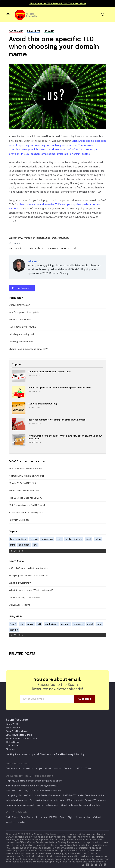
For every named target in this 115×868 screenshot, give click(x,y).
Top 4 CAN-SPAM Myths (22, 327)
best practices (18, 539)
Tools (88, 768)
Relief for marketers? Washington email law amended (57, 420)
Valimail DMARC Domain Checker (27, 476)
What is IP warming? (20, 583)
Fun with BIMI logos (19, 520)
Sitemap (10, 749)
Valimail (97, 817)
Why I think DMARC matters (24, 490)
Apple (39, 768)
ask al (98, 539)
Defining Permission (20, 305)
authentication (74, 539)
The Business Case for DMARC (25, 498)
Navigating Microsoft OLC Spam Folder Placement (33, 795)
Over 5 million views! (17, 731)
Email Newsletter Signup (19, 735)
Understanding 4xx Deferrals (25, 597)
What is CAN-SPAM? (20, 320)
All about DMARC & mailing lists (26, 512)
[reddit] (91, 864)
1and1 (13, 624)
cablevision (51, 624)
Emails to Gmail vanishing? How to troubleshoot (32, 805)
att (39, 624)
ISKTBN (53, 817)
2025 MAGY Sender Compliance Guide (84, 795)
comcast (78, 624)
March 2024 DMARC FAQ (23, 483)
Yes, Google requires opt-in (24, 312)
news (66, 248)
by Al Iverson (13, 728)
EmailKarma (27, 817)
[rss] (104, 864)
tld (75, 248)
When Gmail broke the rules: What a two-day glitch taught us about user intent (65, 437)
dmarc (34, 539)
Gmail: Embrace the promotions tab (80, 805)
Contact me (13, 746)
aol (22, 624)
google (14, 630)
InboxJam (41, 817)
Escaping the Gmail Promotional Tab (29, 575)
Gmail (48, 768)
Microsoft (28, 768)
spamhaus (47, 539)
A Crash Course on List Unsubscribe (29, 568)
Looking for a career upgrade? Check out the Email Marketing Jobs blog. (45, 754)
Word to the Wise (16, 822)
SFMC (80, 768)
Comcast (69, 768)
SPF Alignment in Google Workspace (86, 800)
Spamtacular (83, 817)
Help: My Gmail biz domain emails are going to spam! (34, 781)
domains (49, 31)
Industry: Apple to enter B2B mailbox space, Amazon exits (60, 388)
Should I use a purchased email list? (28, 349)
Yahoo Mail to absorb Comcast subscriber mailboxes (35, 800)
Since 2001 (12, 724)
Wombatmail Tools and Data (21, 738)
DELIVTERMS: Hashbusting (43, 404)
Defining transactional (21, 342)
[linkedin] (87, 864)
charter (65, 624)
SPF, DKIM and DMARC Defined (25, 468)
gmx (99, 624)
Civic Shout (12, 817)
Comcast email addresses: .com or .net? (50, 372)
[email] (82, 864)
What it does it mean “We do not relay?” (31, 590)
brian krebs (34, 31)
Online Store (13, 742)
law (35, 545)
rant (59, 539)
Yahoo (57, 768)
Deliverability (13, 768)
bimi (13, 545)
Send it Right (67, 817)
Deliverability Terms (20, 605)
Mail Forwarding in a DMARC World (28, 505)
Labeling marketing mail (22, 334)
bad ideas (24, 545)
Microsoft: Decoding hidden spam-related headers (34, 790)
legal (88, 539)
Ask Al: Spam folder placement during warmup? (32, 786)
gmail (90, 624)
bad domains (16, 31)
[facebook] (95, 864)
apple (30, 624)
